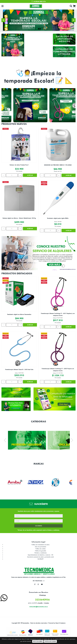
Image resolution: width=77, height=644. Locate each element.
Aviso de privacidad (40, 547)
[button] (3, 20)
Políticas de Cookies (50, 641)
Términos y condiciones (40, 553)
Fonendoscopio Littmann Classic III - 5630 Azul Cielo (19, 369)
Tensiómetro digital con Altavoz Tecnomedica (19, 314)
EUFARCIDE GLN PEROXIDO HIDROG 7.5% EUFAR (58, 165)
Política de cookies (40, 549)
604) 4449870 (33, 603)
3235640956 (42, 600)
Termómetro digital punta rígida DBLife (58, 218)
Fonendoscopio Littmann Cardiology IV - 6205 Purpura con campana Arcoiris (58, 370)
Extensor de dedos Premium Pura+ (19, 165)
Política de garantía (40, 551)
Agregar (30, 175)
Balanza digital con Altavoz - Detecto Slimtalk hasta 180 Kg (19, 218)
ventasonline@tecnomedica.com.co (38, 607)
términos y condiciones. (53, 530)
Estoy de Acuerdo (38, 641)
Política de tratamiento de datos (40, 545)
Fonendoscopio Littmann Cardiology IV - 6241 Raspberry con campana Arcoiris (58, 314)
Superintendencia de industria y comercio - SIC (40, 555)
